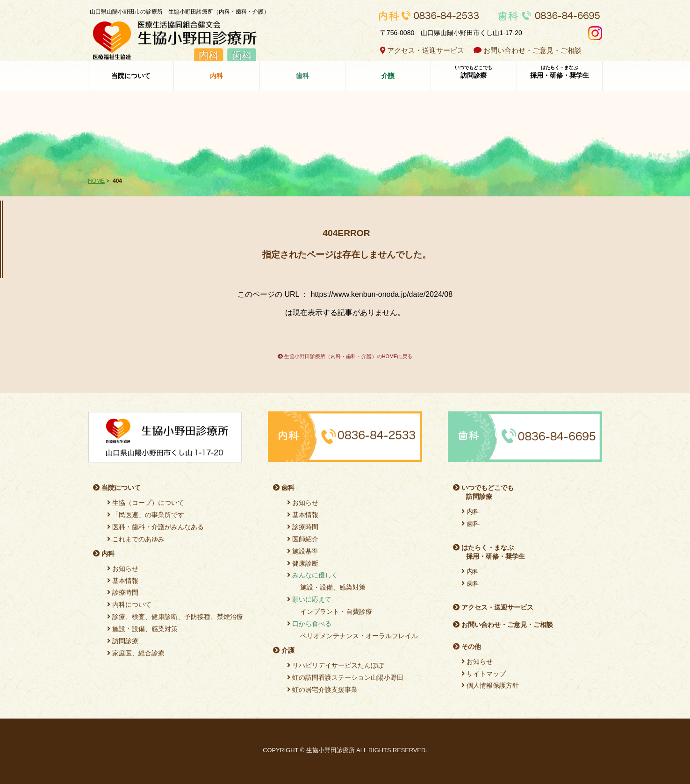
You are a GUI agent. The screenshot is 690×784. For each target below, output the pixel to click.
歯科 (284, 488)
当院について (131, 75)
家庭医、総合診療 (136, 653)
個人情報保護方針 (490, 685)
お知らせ (123, 568)
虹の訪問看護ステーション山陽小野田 (345, 677)
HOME (96, 181)
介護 (284, 650)
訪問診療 (474, 71)
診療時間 (123, 592)
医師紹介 (303, 539)
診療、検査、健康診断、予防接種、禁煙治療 (175, 617)
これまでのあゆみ (136, 539)
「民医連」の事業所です (146, 515)
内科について (129, 604)
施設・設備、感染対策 (142, 629)
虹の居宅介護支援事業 (322, 690)
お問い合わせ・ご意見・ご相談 (528, 50)
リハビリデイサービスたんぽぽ (335, 665)
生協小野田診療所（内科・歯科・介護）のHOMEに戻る (345, 356)
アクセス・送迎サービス (422, 50)
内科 (104, 554)
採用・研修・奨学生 (560, 71)
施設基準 (303, 551)
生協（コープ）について (146, 503)
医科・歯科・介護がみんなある (155, 527)
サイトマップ (484, 674)
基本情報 (123, 581)
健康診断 (303, 563)
